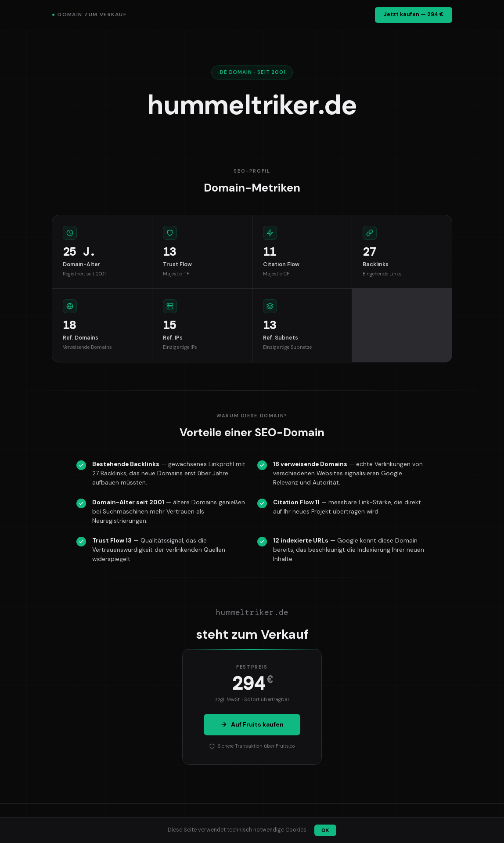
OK (325, 830)
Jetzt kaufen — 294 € (414, 14)
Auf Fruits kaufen (252, 724)
